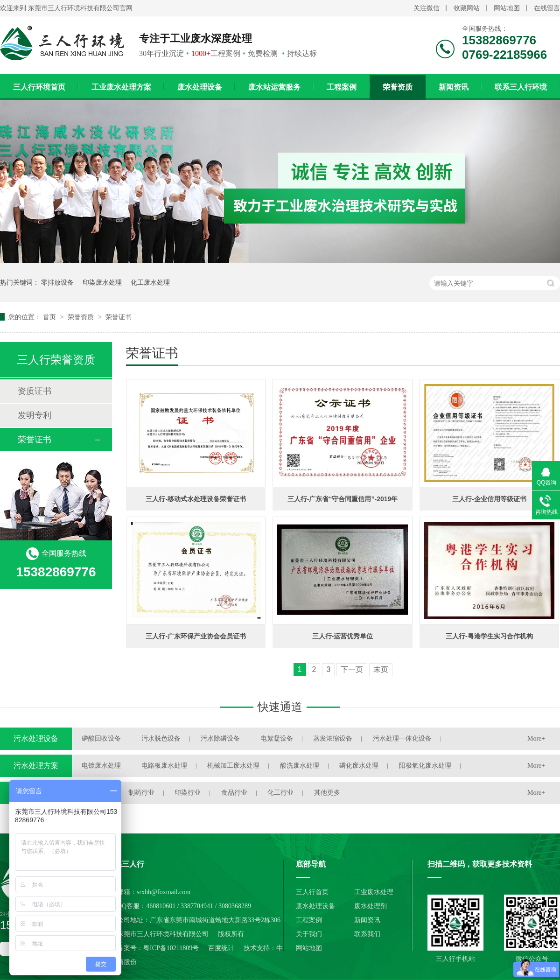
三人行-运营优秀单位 (343, 636)
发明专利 (35, 415)
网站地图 (507, 8)
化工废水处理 (150, 282)
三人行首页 (312, 892)
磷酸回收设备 (101, 738)
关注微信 (427, 8)
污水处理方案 (36, 766)
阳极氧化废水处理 (425, 766)
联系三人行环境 (521, 87)
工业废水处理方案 (121, 87)
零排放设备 (57, 282)
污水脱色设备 (161, 738)
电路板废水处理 (164, 766)
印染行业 (188, 793)
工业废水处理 (374, 892)
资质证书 (35, 391)
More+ (536, 738)
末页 (381, 669)
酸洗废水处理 (300, 766)
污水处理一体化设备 (402, 738)
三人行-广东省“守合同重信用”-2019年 (343, 499)
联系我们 (367, 934)
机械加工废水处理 (233, 766)
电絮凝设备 (277, 738)
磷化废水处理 (359, 766)
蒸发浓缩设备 (333, 738)
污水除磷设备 (220, 738)
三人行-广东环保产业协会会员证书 (196, 636)
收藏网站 (467, 8)
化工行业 (280, 793)
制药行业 (141, 793)
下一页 (352, 669)
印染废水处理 (102, 282)
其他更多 (327, 793)
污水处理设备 (36, 738)
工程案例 (342, 87)
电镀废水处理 (101, 766)
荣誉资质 (398, 87)
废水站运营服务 (274, 87)
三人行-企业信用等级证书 (489, 499)
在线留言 (547, 8)
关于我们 (309, 934)
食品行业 (234, 793)
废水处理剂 (371, 906)
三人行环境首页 (39, 87)
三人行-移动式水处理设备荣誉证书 (196, 499)
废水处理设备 (200, 87)
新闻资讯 (454, 87)
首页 (50, 317)
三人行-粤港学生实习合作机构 (489, 636)
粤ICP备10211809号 (171, 948)
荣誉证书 (119, 317)
